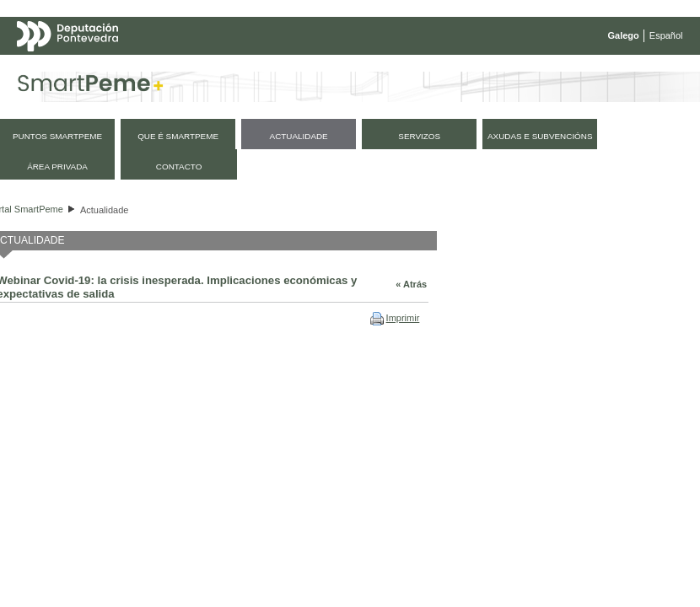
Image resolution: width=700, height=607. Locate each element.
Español (666, 35)
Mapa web (183, 69)
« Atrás (411, 284)
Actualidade (105, 210)
